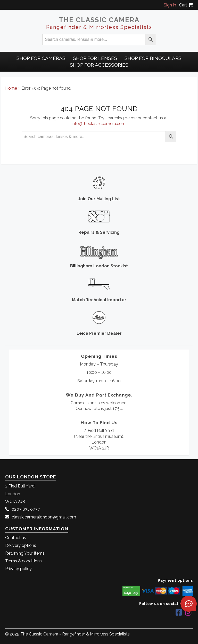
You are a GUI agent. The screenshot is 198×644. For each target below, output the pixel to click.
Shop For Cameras (41, 58)
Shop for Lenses (95, 58)
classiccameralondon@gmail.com (44, 517)
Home (11, 88)
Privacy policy (18, 569)
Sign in (170, 5)
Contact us (16, 538)
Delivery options (21, 545)
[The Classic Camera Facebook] (179, 613)
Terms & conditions (23, 561)
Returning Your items (25, 553)
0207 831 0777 (26, 509)
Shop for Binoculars (153, 58)
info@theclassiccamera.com (99, 124)
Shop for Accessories (99, 65)
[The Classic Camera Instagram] (189, 613)
